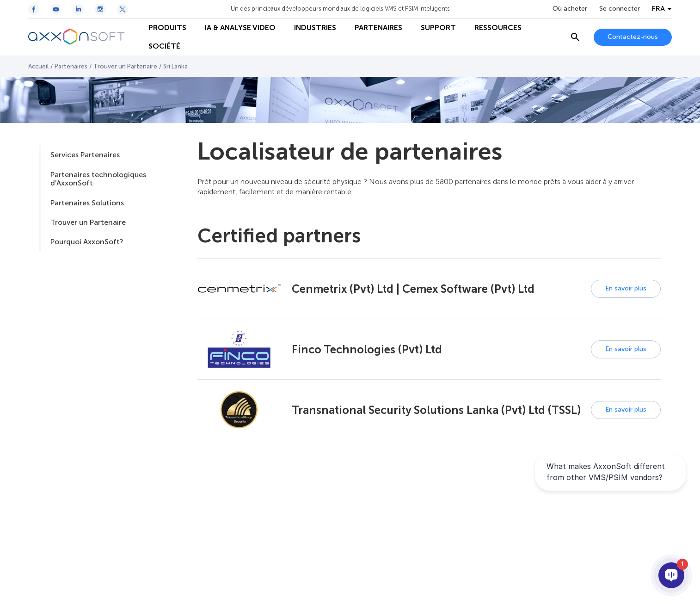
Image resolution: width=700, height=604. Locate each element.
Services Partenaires (85, 155)
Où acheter (570, 9)
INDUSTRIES (315, 28)
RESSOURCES (498, 28)
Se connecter (620, 9)
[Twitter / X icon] (123, 9)
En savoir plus (626, 288)
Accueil (38, 66)
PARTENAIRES (378, 28)
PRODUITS (167, 28)
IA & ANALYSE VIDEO (240, 28)
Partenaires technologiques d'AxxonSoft (98, 179)
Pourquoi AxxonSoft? (87, 242)
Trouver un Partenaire (125, 66)
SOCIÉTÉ (164, 46)
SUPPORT (438, 28)
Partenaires (71, 66)
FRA (658, 9)
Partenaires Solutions (87, 203)
